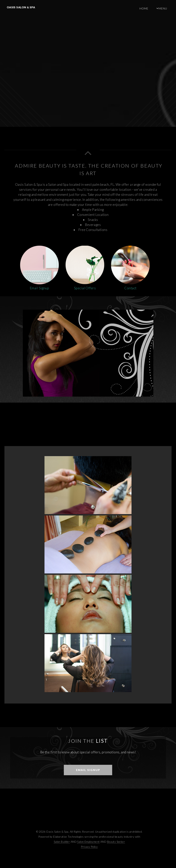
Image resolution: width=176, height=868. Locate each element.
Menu (163, 8)
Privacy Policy (89, 847)
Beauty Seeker (116, 842)
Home (144, 8)
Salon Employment (88, 842)
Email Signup (88, 770)
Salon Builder (62, 842)
